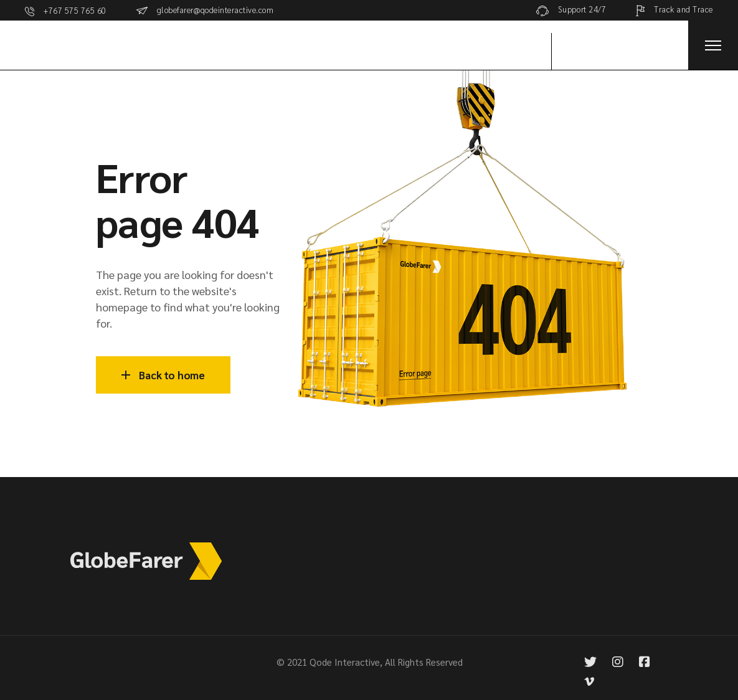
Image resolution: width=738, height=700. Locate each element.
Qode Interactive (345, 662)
